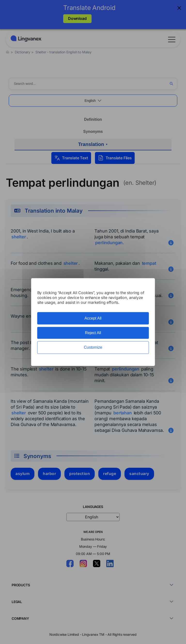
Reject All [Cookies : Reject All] (93, 333)
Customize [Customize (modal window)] (93, 348)
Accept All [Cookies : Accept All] (93, 318)
